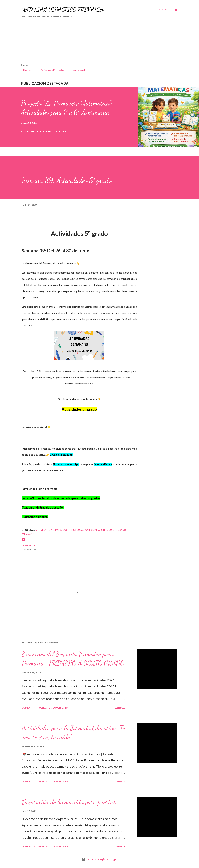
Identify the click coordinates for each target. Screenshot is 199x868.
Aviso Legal (77, 70)
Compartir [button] (28, 131)
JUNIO (104, 530)
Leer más (120, 708)
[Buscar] (163, 10)
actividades (43, 530)
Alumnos (56, 530)
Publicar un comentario (52, 131)
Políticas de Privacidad (51, 70)
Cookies (25, 70)
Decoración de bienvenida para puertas (69, 802)
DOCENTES (69, 530)
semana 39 (28, 534)
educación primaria (88, 530)
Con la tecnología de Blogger (99, 859)
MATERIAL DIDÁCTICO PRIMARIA (62, 10)
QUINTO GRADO (117, 530)
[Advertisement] (86, 42)
